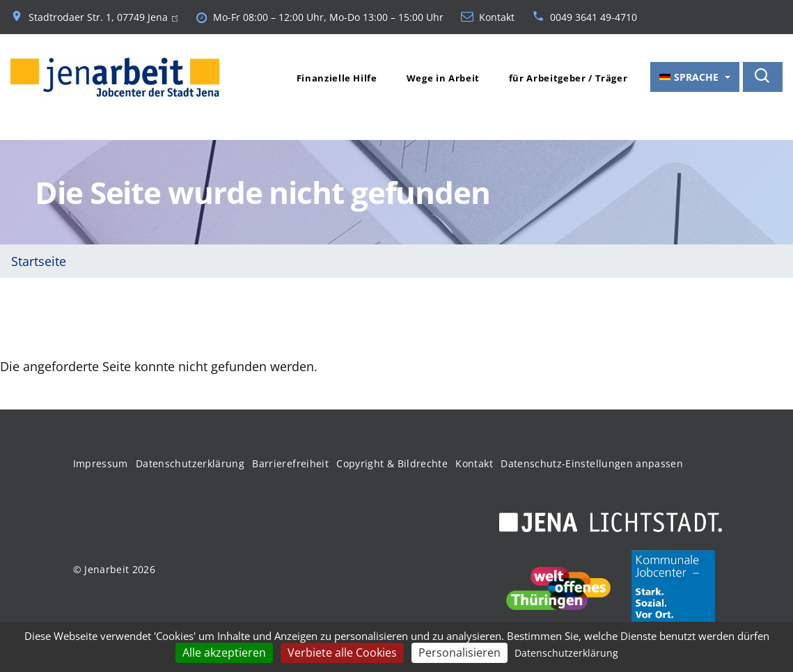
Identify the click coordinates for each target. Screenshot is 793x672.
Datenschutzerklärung (190, 463)
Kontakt (497, 17)
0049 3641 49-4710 (594, 17)
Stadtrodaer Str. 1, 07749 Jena (103, 17)
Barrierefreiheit (290, 463)
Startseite (39, 261)
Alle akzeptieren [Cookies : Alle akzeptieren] (224, 653)
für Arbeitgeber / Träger (568, 78)
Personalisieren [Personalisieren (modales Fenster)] (460, 653)
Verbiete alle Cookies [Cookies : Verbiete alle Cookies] (342, 653)
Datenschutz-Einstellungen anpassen (592, 463)
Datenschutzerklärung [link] (566, 653)
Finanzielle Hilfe (337, 78)
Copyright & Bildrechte (392, 463)
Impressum (101, 463)
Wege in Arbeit (443, 78)
